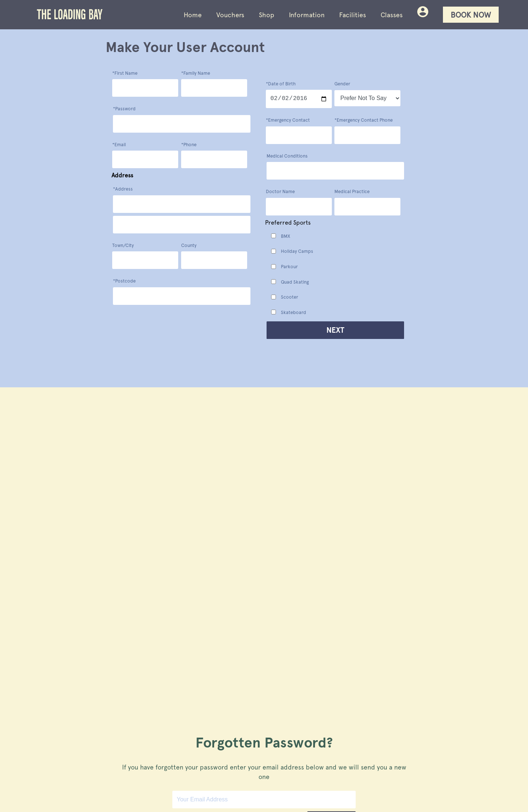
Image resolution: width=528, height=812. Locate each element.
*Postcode (124, 281)
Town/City (123, 245)
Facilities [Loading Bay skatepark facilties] (353, 15)
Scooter (289, 297)
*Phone (189, 145)
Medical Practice (352, 191)
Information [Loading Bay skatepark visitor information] (307, 15)
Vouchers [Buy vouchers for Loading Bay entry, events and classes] (230, 15)
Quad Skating (295, 282)
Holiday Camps (297, 251)
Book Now (471, 15)
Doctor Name (280, 191)
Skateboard (294, 312)
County (189, 245)
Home (193, 15)
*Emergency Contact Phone (364, 120)
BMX (285, 236)
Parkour (289, 267)
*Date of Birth (281, 84)
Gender (342, 84)
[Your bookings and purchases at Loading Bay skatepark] (423, 15)
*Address (123, 189)
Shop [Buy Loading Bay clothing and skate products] (267, 15)
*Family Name (196, 73)
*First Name (125, 73)
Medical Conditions (287, 156)
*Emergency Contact (288, 120)
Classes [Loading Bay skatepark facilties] (392, 15)
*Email (119, 145)
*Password (124, 109)
